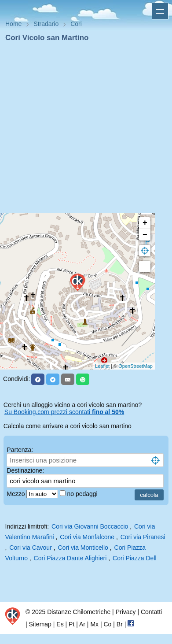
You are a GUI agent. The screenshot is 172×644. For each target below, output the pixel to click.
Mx (94, 624)
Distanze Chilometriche (79, 612)
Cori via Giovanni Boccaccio (90, 526)
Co (107, 624)
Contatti (151, 612)
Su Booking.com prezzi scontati (64, 412)
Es (60, 624)
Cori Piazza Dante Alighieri (70, 558)
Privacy (126, 612)
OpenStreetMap (135, 366)
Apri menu (160, 11)
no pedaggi (83, 494)
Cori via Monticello (83, 548)
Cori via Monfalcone (87, 537)
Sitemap (40, 624)
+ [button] (145, 223)
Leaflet (102, 366)
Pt (71, 624)
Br (120, 624)
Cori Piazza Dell (135, 558)
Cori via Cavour (30, 548)
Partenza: (20, 450)
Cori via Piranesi (143, 537)
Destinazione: (25, 470)
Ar (82, 624)
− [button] (145, 235)
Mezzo (16, 494)
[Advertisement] (82, 130)
